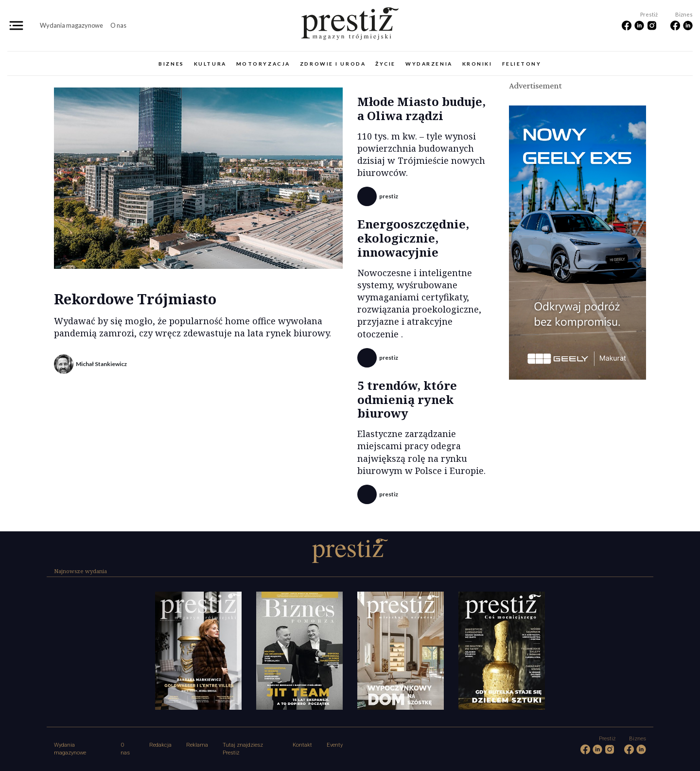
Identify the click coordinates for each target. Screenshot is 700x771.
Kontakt (302, 745)
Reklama (197, 745)
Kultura (210, 64)
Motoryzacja (263, 64)
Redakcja (160, 745)
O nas (118, 25)
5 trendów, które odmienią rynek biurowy (407, 399)
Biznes (171, 64)
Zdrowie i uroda (333, 64)
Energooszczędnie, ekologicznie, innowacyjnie (413, 238)
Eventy (335, 745)
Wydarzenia (429, 64)
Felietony (522, 64)
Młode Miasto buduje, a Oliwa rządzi (421, 108)
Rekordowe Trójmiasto (135, 299)
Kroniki (477, 64)
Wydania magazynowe (71, 25)
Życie (385, 64)
